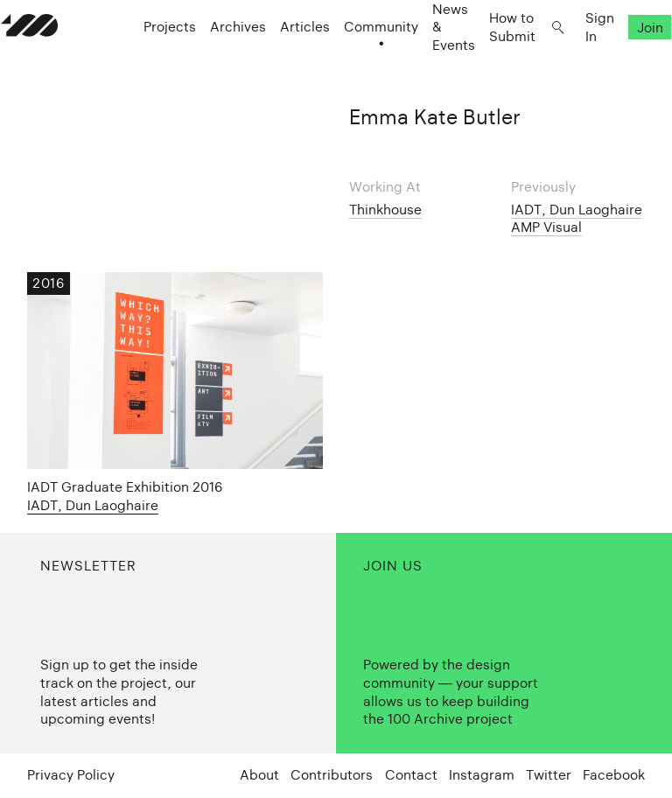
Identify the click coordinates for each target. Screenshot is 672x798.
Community (355, 62)
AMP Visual (546, 227)
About (259, 775)
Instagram (482, 775)
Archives (212, 62)
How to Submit (486, 61)
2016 (48, 283)
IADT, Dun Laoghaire (577, 210)
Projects (143, 62)
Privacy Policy (71, 775)
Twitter (549, 775)
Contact (411, 775)
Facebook (614, 775)
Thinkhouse (385, 210)
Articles (279, 62)
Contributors (332, 775)
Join (624, 62)
